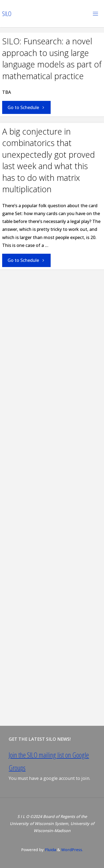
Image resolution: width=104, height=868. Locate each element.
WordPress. (72, 850)
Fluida (50, 850)
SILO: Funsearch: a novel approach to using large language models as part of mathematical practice (52, 59)
